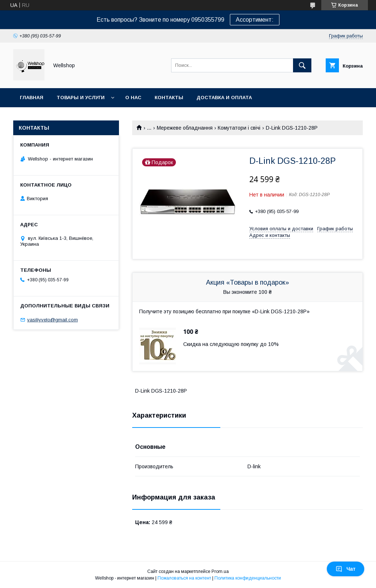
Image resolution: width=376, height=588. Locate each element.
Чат (346, 569)
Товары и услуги (81, 98)
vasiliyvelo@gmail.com (53, 320)
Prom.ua (220, 571)
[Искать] (302, 65)
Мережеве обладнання (185, 128)
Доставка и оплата (224, 98)
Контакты (169, 98)
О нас (133, 98)
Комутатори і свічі (239, 128)
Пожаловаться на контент (184, 578)
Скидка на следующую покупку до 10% (231, 344)
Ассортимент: (255, 20)
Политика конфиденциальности (248, 578)
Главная (32, 98)
